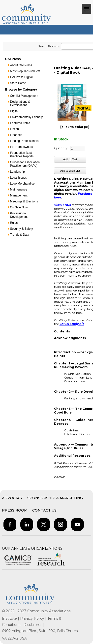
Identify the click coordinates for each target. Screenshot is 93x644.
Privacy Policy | (34, 618)
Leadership (17, 172)
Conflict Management (24, 96)
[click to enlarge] (75, 127)
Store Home (18, 83)
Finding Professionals (24, 141)
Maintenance (19, 190)
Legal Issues (18, 178)
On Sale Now (19, 207)
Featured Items (20, 123)
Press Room (15, 510)
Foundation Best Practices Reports (22, 155)
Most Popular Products (25, 71)
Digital (14, 111)
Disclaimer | (34, 625)
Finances (16, 135)
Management (19, 195)
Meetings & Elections (24, 201)
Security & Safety (22, 229)
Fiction (15, 129)
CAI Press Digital (21, 77)
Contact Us (44, 510)
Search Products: (49, 46)
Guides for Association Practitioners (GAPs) (25, 164)
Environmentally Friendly (26, 117)
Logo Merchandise (22, 184)
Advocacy (12, 498)
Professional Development (19, 215)
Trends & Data (20, 235)
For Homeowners (22, 147)
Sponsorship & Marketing (55, 498)
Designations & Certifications (20, 103)
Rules (14, 223)
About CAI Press (21, 65)
